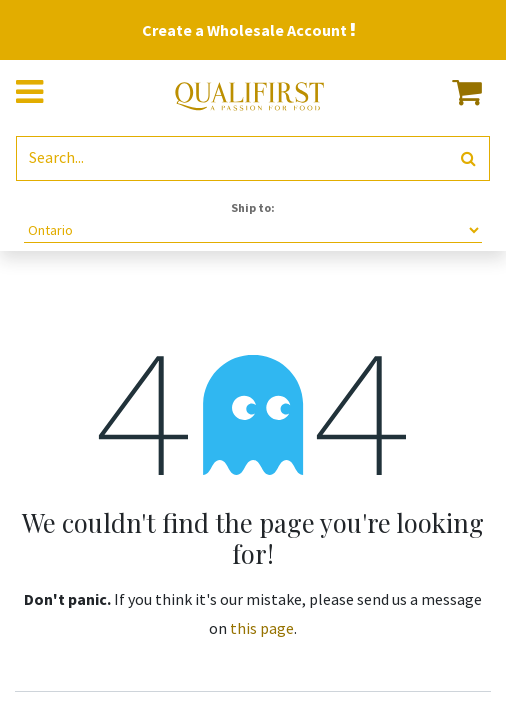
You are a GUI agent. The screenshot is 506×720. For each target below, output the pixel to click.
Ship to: (253, 207)
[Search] (468, 158)
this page (262, 628)
